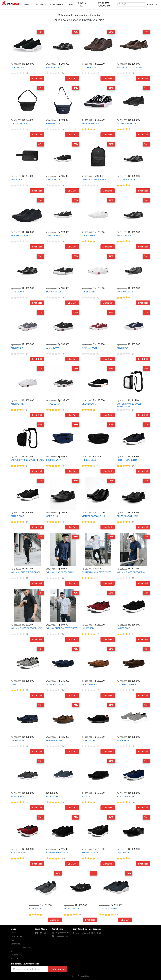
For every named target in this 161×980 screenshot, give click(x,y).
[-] (36, 933)
